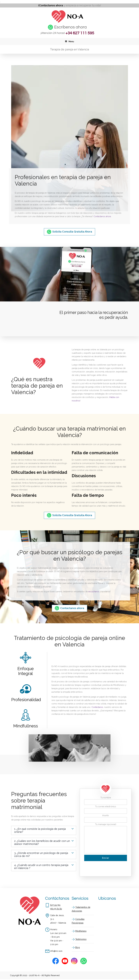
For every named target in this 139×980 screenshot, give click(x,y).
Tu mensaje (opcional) (106, 824)
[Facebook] (56, 961)
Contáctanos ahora (102, 217)
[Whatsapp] (84, 961)
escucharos (94, 592)
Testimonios (81, 939)
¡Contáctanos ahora (51, 5)
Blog (78, 948)
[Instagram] (74, 961)
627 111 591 (55, 905)
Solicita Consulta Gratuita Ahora (72, 232)
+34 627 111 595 (80, 33)
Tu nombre (106, 798)
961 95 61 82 (56, 909)
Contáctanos (97, 707)
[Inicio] (67, 22)
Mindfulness (81, 931)
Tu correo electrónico (106, 807)
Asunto (106, 816)
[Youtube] (65, 961)
